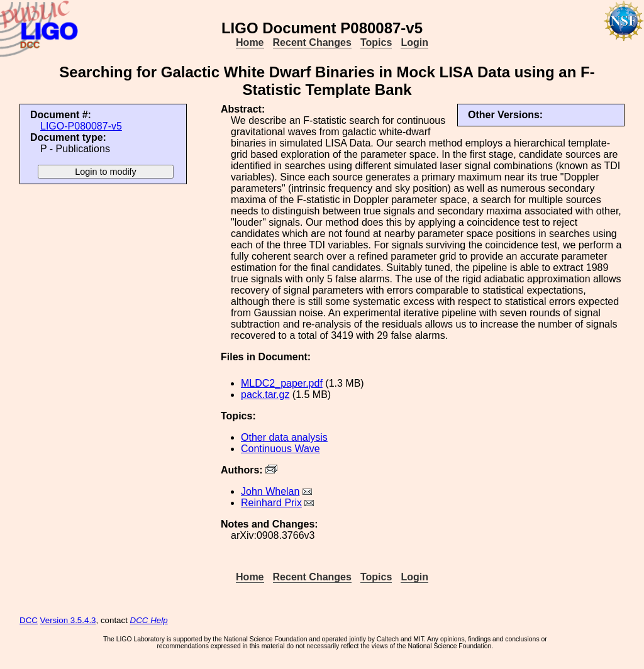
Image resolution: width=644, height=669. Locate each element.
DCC (29, 620)
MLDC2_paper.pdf (282, 383)
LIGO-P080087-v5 (81, 126)
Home (250, 42)
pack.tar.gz (265, 395)
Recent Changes (312, 42)
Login (414, 42)
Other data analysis (284, 437)
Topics (376, 42)
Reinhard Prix (271, 503)
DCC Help (149, 620)
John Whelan (270, 491)
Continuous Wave (280, 449)
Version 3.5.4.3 (68, 620)
